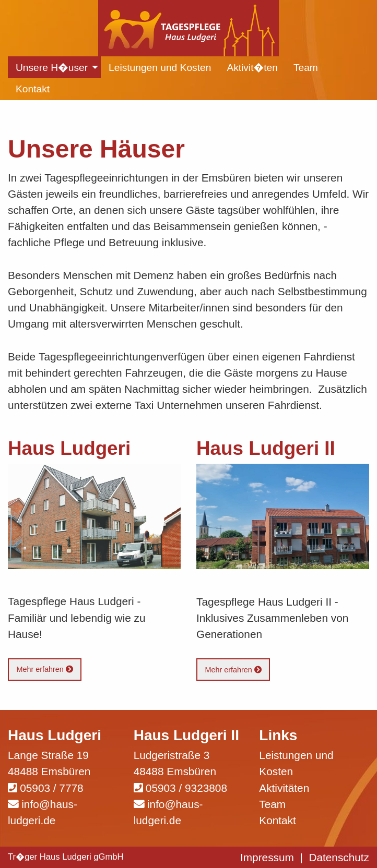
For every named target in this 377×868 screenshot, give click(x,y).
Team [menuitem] (306, 68)
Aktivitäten (284, 788)
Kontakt (278, 820)
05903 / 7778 (51, 788)
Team (272, 804)
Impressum (267, 857)
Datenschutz (339, 857)
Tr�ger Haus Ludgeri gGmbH (66, 857)
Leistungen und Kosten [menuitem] (160, 68)
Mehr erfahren (44, 669)
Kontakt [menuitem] (33, 89)
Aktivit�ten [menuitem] (252, 68)
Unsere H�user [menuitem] (52, 68)
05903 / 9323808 (186, 788)
